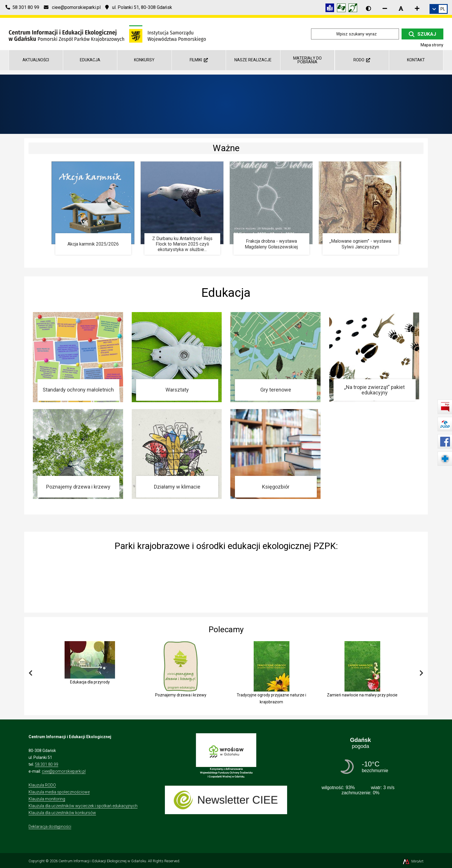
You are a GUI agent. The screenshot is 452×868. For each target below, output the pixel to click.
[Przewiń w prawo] (421, 673)
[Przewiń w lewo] (31, 673)
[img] (226, 580)
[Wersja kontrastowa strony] (368, 8)
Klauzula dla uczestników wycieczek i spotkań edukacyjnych (83, 806)
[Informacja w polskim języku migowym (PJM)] (354, 9)
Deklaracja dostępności (50, 827)
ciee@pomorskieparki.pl (64, 771)
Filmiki (199, 60)
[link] (439, 9)
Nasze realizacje (253, 60)
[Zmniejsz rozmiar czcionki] (385, 8)
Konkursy (144, 60)
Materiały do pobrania (307, 60)
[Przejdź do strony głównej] (107, 34)
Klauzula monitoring (47, 799)
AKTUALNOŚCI (36, 60)
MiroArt (413, 861)
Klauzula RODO (42, 785)
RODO (362, 60)
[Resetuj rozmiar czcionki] (401, 8)
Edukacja (90, 60)
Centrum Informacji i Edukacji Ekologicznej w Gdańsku (102, 861)
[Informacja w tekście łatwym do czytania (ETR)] (331, 9)
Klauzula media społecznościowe (59, 792)
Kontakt (416, 60)
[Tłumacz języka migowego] (343, 9)
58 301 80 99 (47, 764)
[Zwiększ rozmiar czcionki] (417, 8)
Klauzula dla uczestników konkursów (62, 813)
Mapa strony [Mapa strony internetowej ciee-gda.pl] (432, 45)
